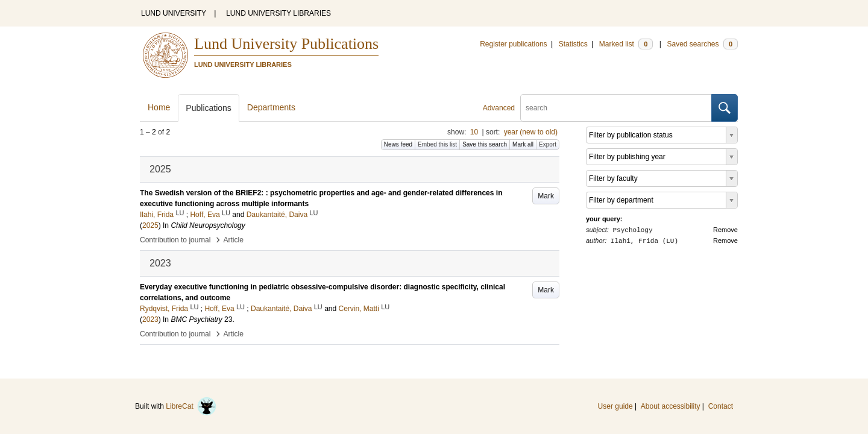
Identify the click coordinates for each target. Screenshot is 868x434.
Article (234, 240)
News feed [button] (398, 144)
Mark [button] (546, 196)
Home (159, 107)
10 (474, 132)
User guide (615, 406)
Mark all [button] (523, 144)
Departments (271, 107)
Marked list (626, 44)
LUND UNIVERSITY (174, 13)
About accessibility (671, 406)
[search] (616, 108)
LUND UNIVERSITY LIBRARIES (278, 13)
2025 (150, 225)
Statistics (573, 44)
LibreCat (191, 406)
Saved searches (702, 44)
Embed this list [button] (437, 144)
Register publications (513, 44)
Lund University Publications (286, 44)
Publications (209, 108)
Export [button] (548, 144)
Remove (725, 230)
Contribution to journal (175, 240)
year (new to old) (531, 132)
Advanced (499, 108)
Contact (721, 406)
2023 (150, 319)
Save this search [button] (485, 144)
